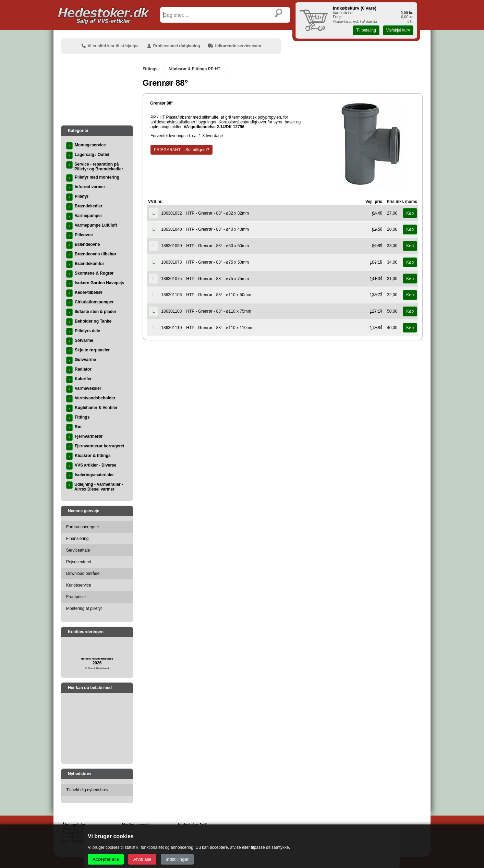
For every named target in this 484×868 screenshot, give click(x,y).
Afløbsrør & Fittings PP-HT (194, 69)
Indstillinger (177, 859)
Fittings (150, 69)
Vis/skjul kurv (398, 30)
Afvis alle (142, 859)
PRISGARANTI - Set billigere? (181, 150)
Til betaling (366, 30)
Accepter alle (106, 859)
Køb (410, 213)
